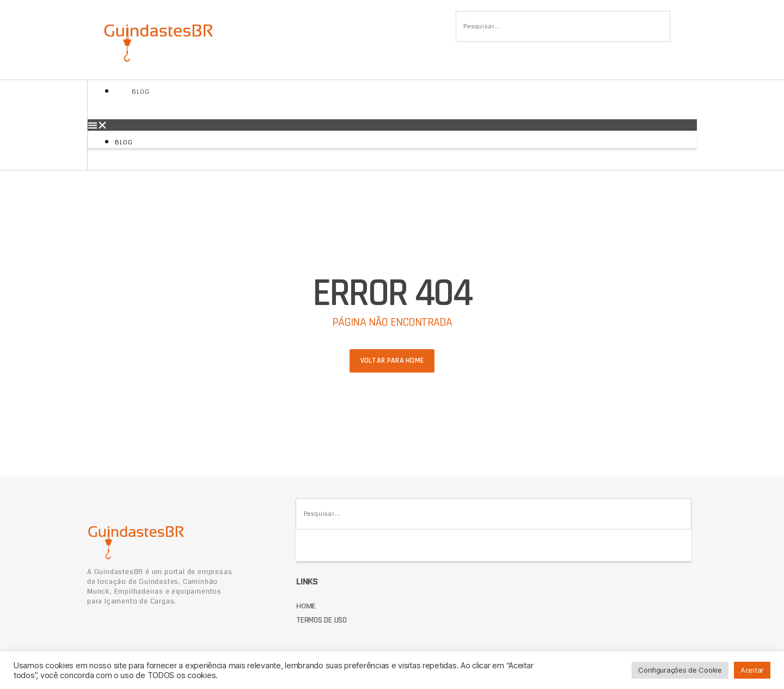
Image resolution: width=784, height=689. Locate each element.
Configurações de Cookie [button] (680, 670)
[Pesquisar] (474, 58)
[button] (392, 125)
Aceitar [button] (752, 670)
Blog (141, 92)
